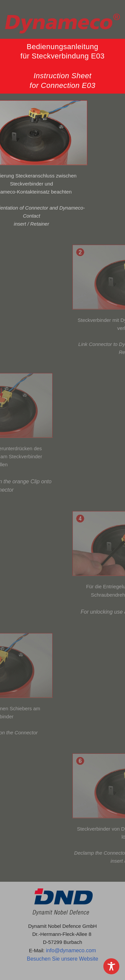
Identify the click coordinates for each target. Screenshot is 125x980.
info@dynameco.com (71, 950)
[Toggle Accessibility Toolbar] (111, 966)
